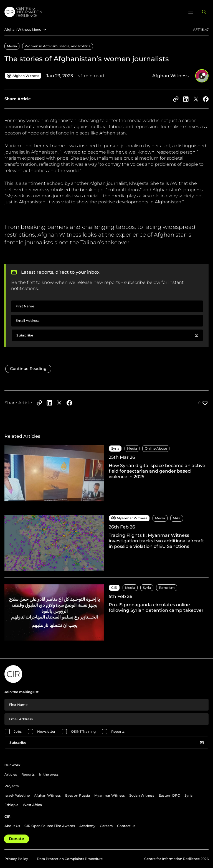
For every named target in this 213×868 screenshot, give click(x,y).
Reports (118, 731)
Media (12, 46)
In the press (49, 774)
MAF (177, 518)
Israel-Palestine (17, 795)
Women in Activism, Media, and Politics (58, 46)
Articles (11, 774)
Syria (147, 588)
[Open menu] (191, 12)
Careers (106, 826)
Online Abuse (156, 448)
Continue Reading (28, 369)
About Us (12, 826)
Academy (87, 826)
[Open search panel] (204, 12)
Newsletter (46, 731)
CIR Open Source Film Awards (50, 826)
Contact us (126, 826)
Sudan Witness (142, 795)
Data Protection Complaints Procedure (70, 859)
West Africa (32, 805)
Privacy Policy (16, 859)
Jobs (18, 731)
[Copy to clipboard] (176, 99)
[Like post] (203, 403)
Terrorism (167, 588)
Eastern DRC (169, 795)
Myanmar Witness (110, 795)
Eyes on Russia (78, 795)
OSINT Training (83, 731)
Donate (17, 839)
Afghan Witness (47, 795)
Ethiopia (11, 805)
